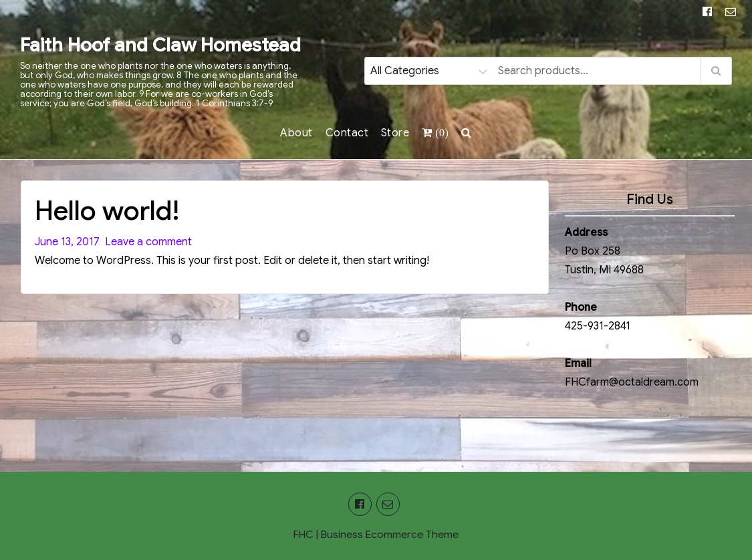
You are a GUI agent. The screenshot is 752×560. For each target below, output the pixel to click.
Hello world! (107, 211)
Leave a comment (146, 242)
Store (395, 133)
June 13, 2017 (67, 242)
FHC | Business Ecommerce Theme (376, 535)
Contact (347, 133)
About (296, 133)
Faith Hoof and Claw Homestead (160, 45)
